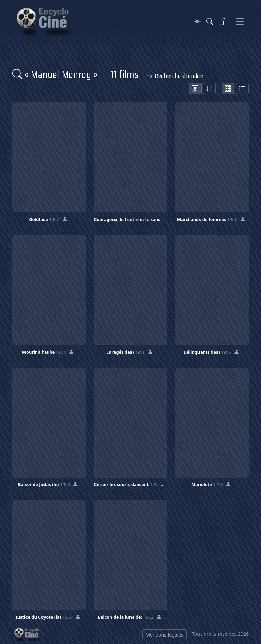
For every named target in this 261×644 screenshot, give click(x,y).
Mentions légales (164, 635)
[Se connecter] (223, 21)
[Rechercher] (210, 21)
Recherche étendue (175, 76)
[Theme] (197, 22)
